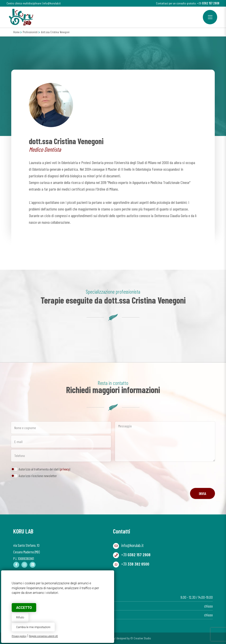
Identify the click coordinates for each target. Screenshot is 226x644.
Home (16, 32)
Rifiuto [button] (20, 617)
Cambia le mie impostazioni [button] (33, 627)
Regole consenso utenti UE (43, 636)
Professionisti (30, 32)
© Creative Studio (141, 638)
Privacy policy (19, 636)
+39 (208, 3)
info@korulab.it (52, 3)
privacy (65, 469)
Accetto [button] (24, 608)
